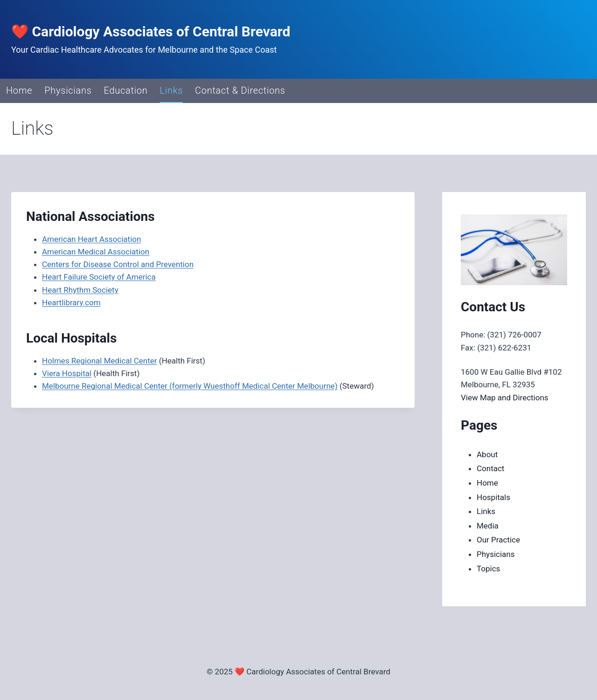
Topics (488, 569)
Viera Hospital (67, 373)
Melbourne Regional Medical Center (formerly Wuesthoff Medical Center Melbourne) (190, 386)
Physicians (68, 90)
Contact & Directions (240, 90)
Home (19, 90)
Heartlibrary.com (71, 302)
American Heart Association (91, 239)
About (487, 454)
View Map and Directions (505, 398)
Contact (490, 468)
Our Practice (498, 540)
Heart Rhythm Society (80, 290)
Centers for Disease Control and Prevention (118, 264)
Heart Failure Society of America (99, 277)
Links (172, 90)
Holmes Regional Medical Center (100, 361)
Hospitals (493, 497)
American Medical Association (96, 252)
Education (126, 90)
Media (488, 526)
